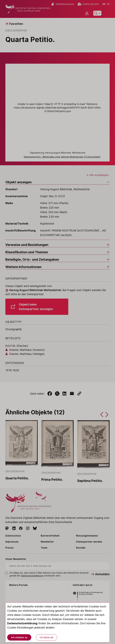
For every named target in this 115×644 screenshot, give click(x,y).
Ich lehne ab (46, 637)
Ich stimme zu (19, 637)
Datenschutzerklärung (22, 623)
